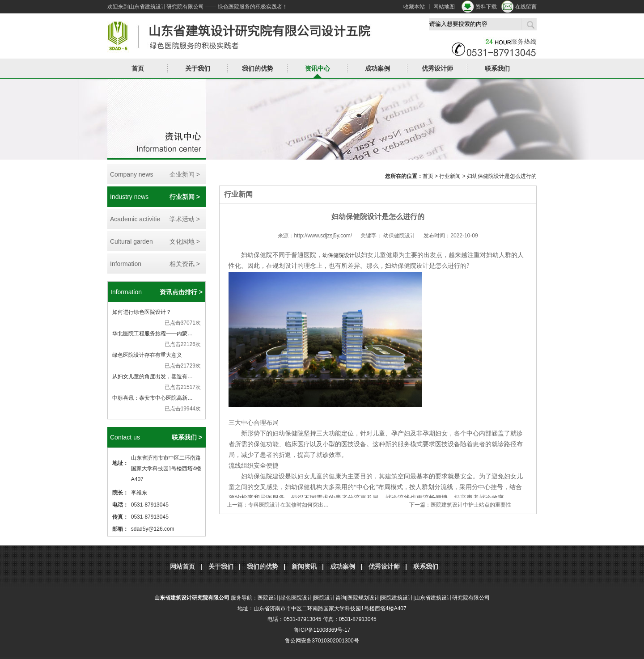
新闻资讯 (304, 566)
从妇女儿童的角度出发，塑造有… (153, 376)
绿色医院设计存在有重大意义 (147, 355)
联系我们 (497, 68)
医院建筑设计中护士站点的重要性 (471, 505)
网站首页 (182, 566)
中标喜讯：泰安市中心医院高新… (153, 398)
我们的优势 (258, 68)
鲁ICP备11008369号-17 (322, 630)
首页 (138, 68)
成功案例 (377, 68)
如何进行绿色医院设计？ (142, 312)
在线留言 (526, 7)
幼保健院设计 (339, 255)
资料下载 (486, 7)
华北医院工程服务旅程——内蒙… (153, 334)
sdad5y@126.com (153, 529)
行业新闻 (450, 176)
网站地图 (444, 7)
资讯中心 (318, 68)
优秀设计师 (437, 68)
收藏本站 (414, 7)
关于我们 (198, 68)
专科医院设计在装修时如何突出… (288, 505)
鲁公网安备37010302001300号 (322, 641)
